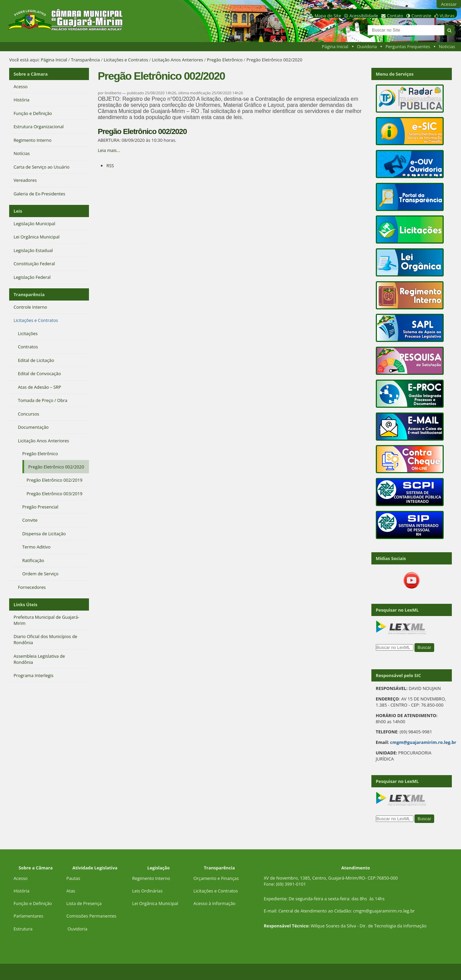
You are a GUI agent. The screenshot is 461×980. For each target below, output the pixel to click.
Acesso (21, 878)
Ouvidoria (367, 46)
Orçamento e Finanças (216, 878)
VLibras (447, 16)
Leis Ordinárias (147, 891)
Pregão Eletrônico (225, 60)
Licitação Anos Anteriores (178, 60)
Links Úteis (25, 604)
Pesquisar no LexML (397, 610)
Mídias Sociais (391, 558)
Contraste (421, 16)
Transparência (85, 60)
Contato (395, 16)
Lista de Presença (84, 903)
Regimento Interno (151, 878)
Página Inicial (335, 46)
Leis (18, 211)
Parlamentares (28, 916)
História (22, 891)
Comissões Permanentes (91, 916)
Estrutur (22, 929)
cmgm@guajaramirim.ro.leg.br (423, 742)
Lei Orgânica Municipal (155, 903)
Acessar (449, 4)
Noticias (447, 46)
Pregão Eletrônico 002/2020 (142, 131)
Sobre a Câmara (31, 74)
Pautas (73, 878)
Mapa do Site (328, 16)
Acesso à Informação (215, 903)
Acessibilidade (364, 16)
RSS (110, 166)
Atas (71, 891)
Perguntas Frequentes (408, 46)
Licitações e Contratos (126, 60)
